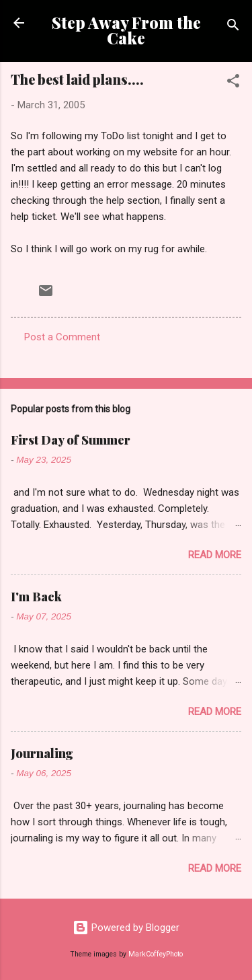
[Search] (233, 27)
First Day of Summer (71, 440)
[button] (233, 83)
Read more (215, 555)
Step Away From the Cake (126, 30)
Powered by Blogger (126, 928)
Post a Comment (62, 337)
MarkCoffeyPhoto (156, 954)
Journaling (42, 753)
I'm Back (36, 597)
